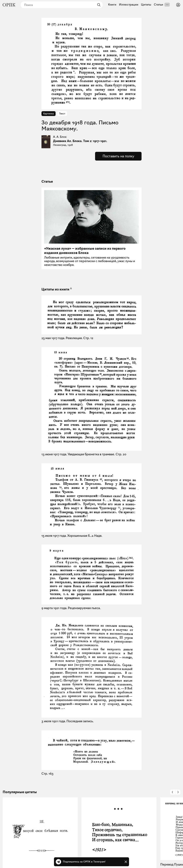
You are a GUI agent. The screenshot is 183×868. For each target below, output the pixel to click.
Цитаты (146, 5)
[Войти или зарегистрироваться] (178, 5)
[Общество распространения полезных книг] (9, 5)
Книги (112, 5)
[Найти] (98, 5)
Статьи (159, 5)
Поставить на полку (118, 156)
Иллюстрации (129, 5)
